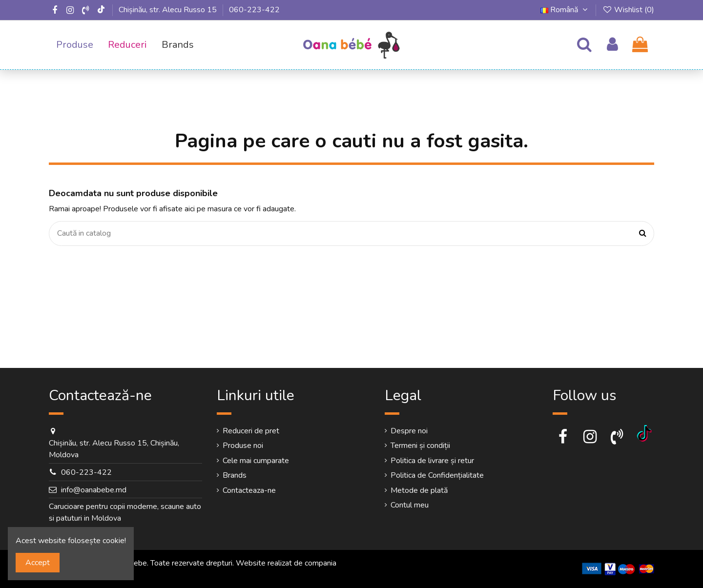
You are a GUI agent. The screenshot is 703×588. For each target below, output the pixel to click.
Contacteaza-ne (249, 490)
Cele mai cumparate (256, 461)
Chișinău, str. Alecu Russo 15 (168, 10)
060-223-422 (254, 10)
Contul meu (410, 505)
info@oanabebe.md (94, 490)
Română (565, 10)
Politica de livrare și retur (432, 461)
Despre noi (409, 431)
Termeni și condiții (420, 446)
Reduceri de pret (251, 431)
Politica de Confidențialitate (437, 475)
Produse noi (243, 446)
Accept (38, 563)
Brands (235, 475)
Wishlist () (628, 10)
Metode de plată (419, 490)
